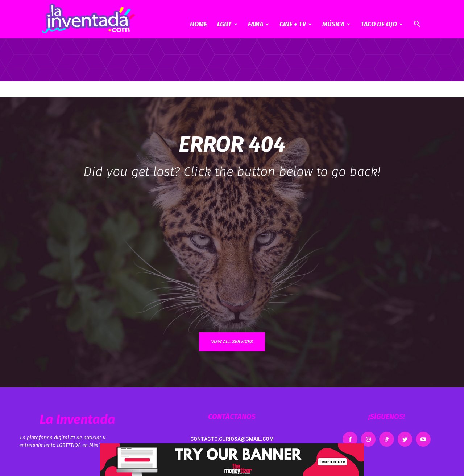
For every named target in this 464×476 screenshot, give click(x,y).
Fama (258, 24)
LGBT (227, 24)
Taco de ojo (382, 24)
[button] (417, 25)
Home (198, 24)
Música (336, 24)
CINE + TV (296, 24)
